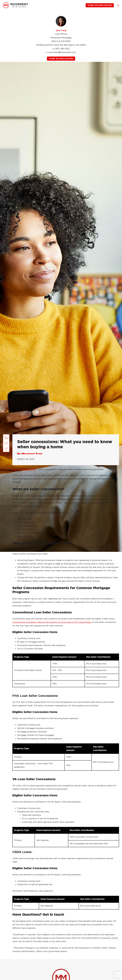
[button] (118, 5)
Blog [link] (15, 469)
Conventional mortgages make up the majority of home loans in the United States (52, 622)
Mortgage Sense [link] (28, 469)
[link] (15, 5)
